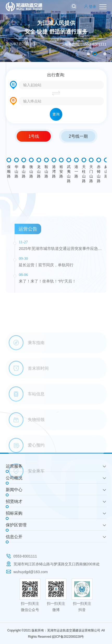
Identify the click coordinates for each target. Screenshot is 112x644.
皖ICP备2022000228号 (68, 637)
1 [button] (89, 54)
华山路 (16, 171)
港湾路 (54, 171)
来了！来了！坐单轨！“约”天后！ (47, 305)
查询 (56, 114)
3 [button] (105, 54)
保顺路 (9, 171)
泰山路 (24, 171)
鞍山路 (46, 171)
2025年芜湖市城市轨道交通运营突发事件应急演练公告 (60, 273)
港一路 (76, 171)
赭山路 (106, 171)
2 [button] (95, 54)
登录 (90, 7)
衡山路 (31, 171)
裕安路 (61, 171)
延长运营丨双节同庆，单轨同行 (46, 289)
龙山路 (39, 171)
